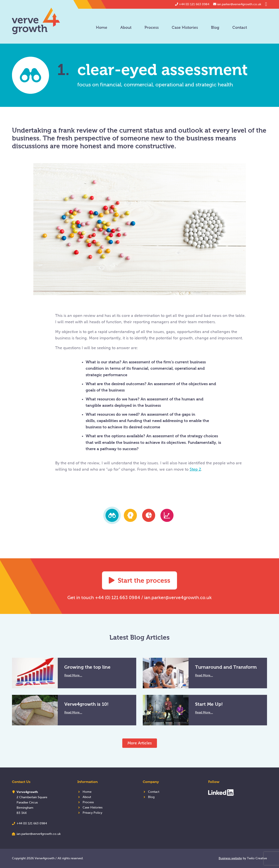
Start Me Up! (209, 704)
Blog (215, 27)
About (126, 27)
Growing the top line (87, 667)
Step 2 (195, 469)
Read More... (73, 675)
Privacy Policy (92, 813)
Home (102, 27)
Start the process (140, 580)
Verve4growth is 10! (86, 704)
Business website (230, 858)
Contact (240, 27)
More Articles (140, 743)
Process (152, 27)
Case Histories (185, 27)
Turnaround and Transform (226, 667)
